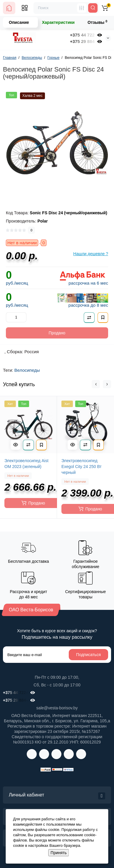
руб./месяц (17, 283)
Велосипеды (27, 370)
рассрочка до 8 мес (88, 305)
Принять (59, 853)
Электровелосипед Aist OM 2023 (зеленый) (26, 464)
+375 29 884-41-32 (82, 41)
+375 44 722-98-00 (82, 35)
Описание (19, 22)
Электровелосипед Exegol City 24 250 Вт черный (82, 467)
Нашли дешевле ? (91, 254)
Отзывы (97, 22)
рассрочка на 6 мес (88, 283)
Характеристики (58, 22)
